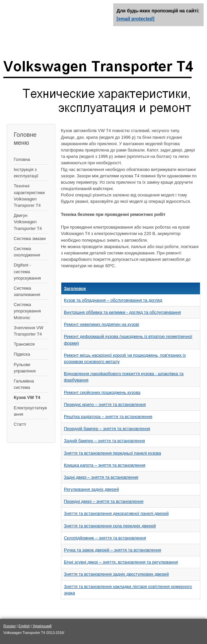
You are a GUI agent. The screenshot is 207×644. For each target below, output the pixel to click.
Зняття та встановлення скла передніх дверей (110, 526)
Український (42, 626)
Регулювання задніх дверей (91, 489)
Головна (22, 159)
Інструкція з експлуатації (26, 173)
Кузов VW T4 (27, 397)
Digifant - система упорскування (27, 271)
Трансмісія (24, 344)
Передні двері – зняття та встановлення (104, 501)
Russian (10, 626)
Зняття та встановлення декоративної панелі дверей (116, 513)
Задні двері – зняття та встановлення (101, 477)
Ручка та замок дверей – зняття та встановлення (113, 550)
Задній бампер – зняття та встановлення (105, 441)
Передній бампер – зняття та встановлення (107, 429)
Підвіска (22, 354)
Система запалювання (27, 291)
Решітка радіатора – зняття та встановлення (108, 417)
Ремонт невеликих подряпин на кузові (102, 324)
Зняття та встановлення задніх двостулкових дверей (116, 574)
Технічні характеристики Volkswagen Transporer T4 (29, 196)
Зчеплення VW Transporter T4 (28, 331)
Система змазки (30, 239)
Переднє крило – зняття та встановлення (105, 404)
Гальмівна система (24, 384)
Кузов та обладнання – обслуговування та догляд (113, 300)
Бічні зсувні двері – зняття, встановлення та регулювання (121, 562)
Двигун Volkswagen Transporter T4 (28, 222)
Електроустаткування (30, 411)
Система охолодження (27, 252)
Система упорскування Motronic (27, 311)
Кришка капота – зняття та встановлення (105, 465)
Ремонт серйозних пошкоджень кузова (102, 392)
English (24, 626)
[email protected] (135, 19)
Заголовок (75, 288)
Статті (20, 424)
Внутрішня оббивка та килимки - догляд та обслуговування (122, 312)
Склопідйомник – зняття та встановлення (105, 538)
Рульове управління (25, 368)
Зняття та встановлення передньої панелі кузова (113, 453)
